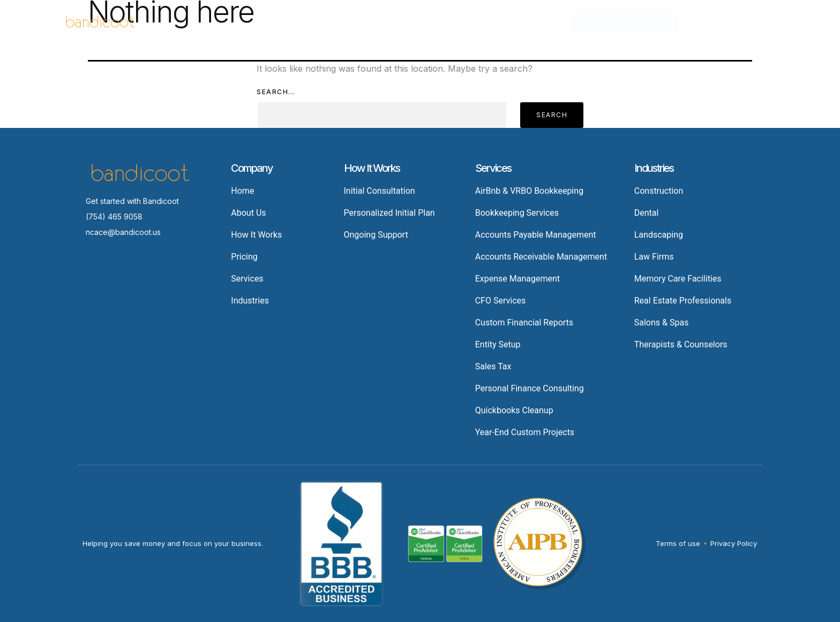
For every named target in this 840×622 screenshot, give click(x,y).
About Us (540, 22)
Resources (481, 22)
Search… (276, 92)
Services (312, 22)
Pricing (426, 22)
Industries (373, 22)
